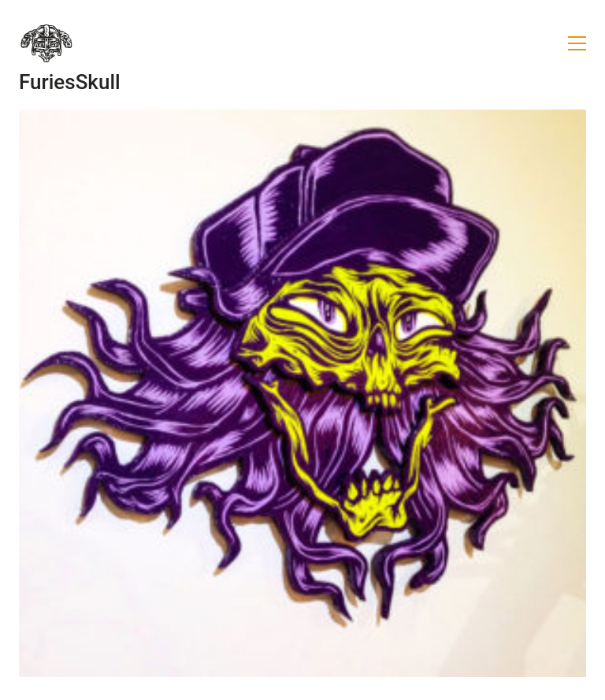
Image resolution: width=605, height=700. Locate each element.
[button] (577, 43)
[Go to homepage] (46, 43)
